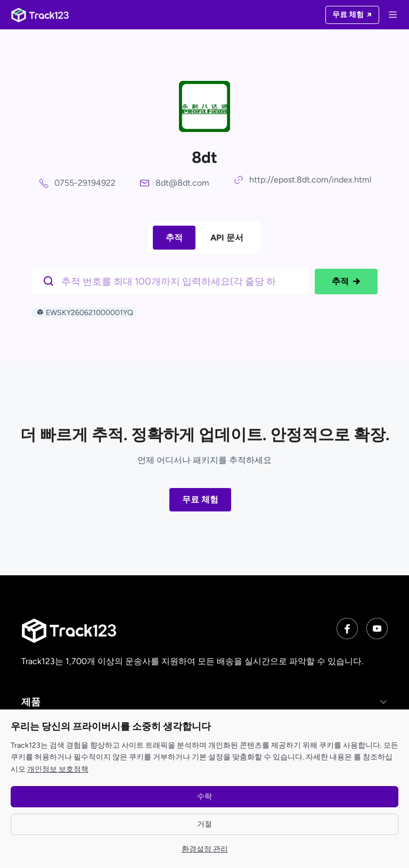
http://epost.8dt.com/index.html (310, 180)
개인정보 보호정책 (58, 769)
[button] (204, 702)
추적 (174, 238)
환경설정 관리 (205, 849)
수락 (204, 796)
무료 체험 (200, 499)
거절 (204, 824)
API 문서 (227, 238)
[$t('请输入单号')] (173, 280)
